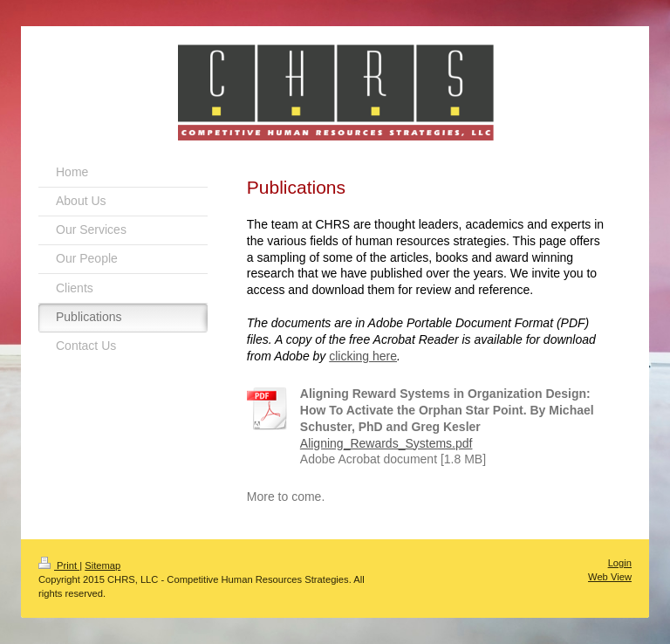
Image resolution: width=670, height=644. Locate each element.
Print (59, 565)
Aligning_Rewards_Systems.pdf (386, 443)
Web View (610, 577)
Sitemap (103, 565)
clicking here (363, 356)
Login (620, 563)
